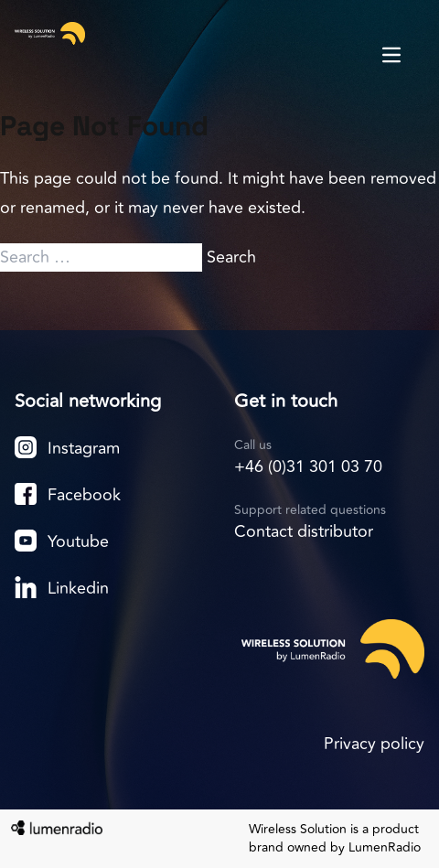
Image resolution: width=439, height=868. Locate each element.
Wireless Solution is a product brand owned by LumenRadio (335, 839)
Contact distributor (304, 531)
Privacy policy (374, 744)
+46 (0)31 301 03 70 (308, 466)
